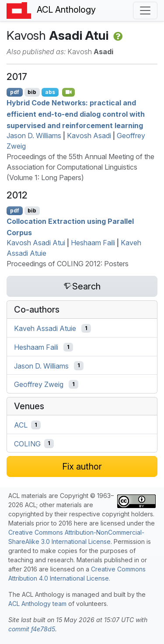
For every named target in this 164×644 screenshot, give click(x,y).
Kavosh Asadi (89, 136)
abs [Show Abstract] (50, 92)
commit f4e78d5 (32, 629)
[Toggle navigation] (145, 10)
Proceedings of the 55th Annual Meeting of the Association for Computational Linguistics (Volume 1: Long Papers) (80, 167)
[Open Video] (69, 92)
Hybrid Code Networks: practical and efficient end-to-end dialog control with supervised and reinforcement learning (76, 114)
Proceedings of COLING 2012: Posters (68, 264)
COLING (27, 443)
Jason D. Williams (34, 136)
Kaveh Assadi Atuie (45, 328)
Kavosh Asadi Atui (36, 243)
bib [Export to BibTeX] (32, 92)
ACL (21, 425)
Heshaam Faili (93, 243)
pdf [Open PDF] (15, 92)
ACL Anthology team (37, 604)
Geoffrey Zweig (39, 384)
